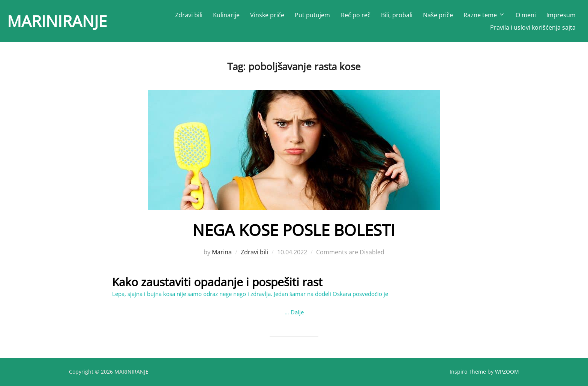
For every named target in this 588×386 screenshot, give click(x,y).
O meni (526, 15)
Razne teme (484, 15)
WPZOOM (507, 372)
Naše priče (438, 15)
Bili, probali (397, 15)
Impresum (561, 15)
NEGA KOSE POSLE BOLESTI (294, 230)
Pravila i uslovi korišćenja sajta (533, 27)
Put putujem (312, 15)
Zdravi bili (189, 15)
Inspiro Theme (468, 372)
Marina (222, 252)
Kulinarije (226, 15)
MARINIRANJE (57, 21)
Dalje (297, 312)
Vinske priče (267, 15)
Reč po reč (356, 15)
